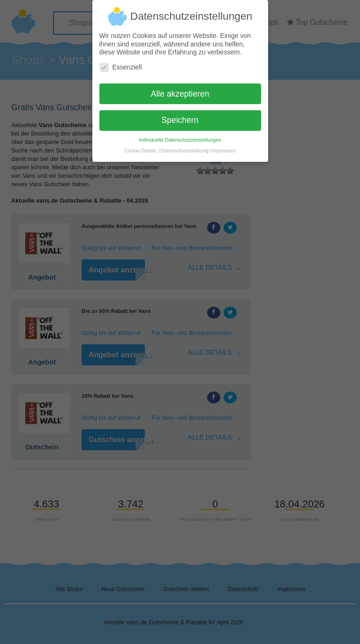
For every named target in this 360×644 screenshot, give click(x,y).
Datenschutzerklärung (185, 147)
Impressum (224, 147)
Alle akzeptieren (180, 90)
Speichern (180, 116)
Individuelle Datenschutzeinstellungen (180, 136)
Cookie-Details (140, 147)
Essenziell (121, 63)
